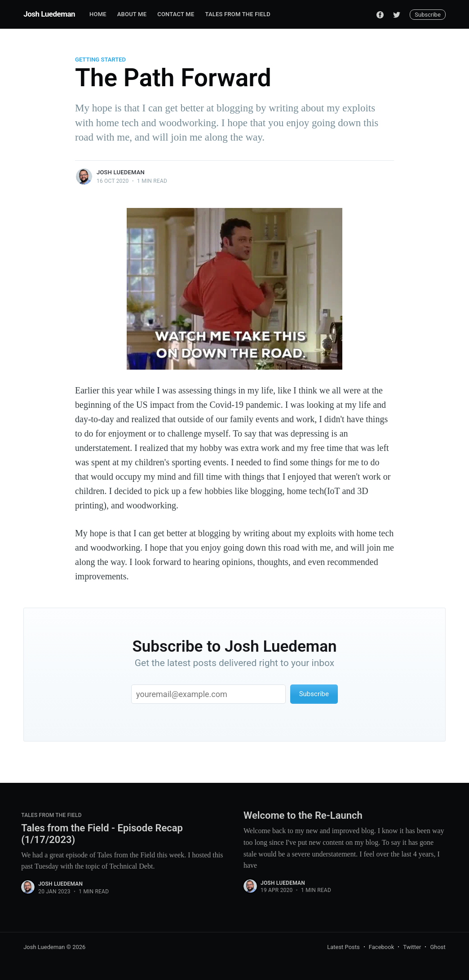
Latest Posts (343, 947)
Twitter (412, 947)
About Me (132, 14)
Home (98, 14)
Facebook (381, 947)
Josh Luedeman (49, 14)
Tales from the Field (237, 14)
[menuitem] (98, 15)
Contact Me (176, 14)
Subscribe (427, 15)
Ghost (438, 947)
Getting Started (100, 60)
